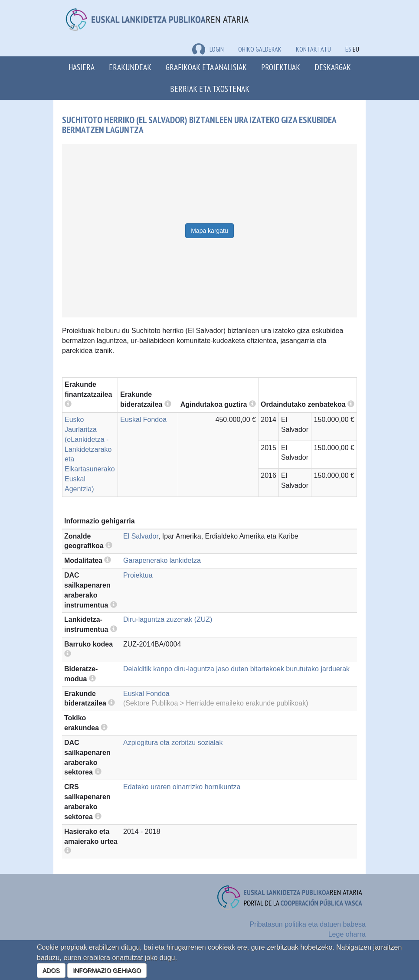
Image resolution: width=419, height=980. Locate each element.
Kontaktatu (313, 49)
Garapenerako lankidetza (162, 560)
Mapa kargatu (209, 231)
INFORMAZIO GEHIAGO (107, 970)
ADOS (51, 970)
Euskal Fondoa (143, 420)
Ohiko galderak (260, 49)
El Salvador (141, 536)
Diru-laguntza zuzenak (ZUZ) (168, 619)
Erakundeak (130, 67)
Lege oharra (347, 934)
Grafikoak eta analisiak (206, 67)
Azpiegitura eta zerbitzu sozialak (173, 743)
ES (348, 49)
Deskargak (333, 67)
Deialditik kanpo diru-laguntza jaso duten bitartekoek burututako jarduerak (236, 669)
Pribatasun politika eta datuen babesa (308, 924)
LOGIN (208, 49)
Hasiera (82, 67)
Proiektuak (281, 67)
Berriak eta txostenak (210, 89)
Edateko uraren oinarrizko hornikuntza (182, 787)
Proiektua (138, 575)
